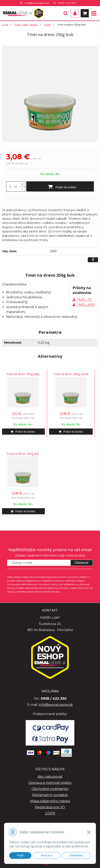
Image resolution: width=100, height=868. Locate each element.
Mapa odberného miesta (50, 801)
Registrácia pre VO (50, 807)
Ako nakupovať (50, 777)
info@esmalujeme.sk (37, 3)
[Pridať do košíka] (60, 186)
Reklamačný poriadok (50, 795)
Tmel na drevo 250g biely (23, 374)
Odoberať (82, 563)
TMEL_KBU (86, 305)
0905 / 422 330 (67, 3)
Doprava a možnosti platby (50, 783)
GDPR (50, 813)
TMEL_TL (84, 300)
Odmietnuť (76, 855)
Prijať (20, 855)
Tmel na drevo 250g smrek (71, 374)
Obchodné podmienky (50, 789)
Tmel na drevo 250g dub (23, 454)
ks (16, 187)
